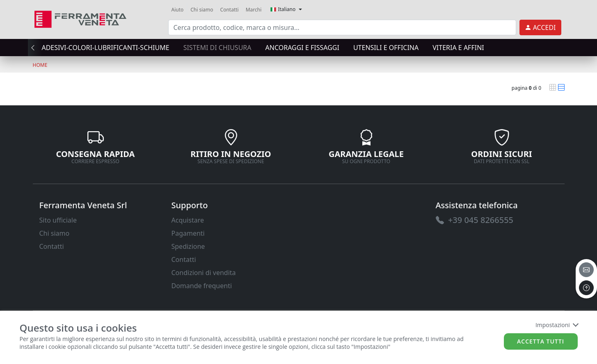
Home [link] (40, 65)
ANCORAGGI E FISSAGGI (302, 48)
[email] (586, 270)
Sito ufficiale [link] (58, 220)
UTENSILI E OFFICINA (386, 48)
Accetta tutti (541, 341)
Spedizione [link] (188, 246)
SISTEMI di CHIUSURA (217, 48)
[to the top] (586, 288)
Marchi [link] (254, 10)
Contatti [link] (230, 10)
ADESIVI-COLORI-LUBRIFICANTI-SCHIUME (105, 48)
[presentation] (35, 48)
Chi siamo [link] (202, 10)
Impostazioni (557, 325)
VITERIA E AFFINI (458, 48)
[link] (81, 18)
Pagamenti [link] (188, 233)
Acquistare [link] (188, 220)
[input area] (342, 27)
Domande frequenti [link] (202, 286)
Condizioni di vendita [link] (204, 273)
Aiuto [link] (178, 10)
